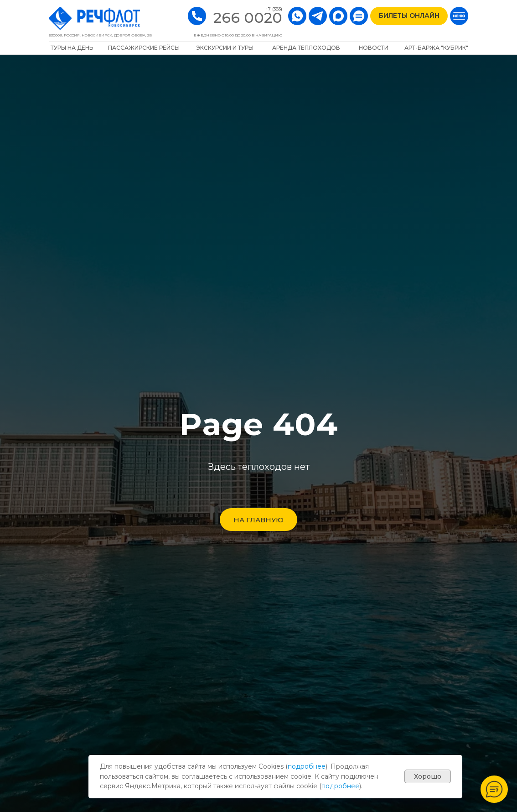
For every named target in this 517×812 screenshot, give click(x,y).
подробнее (307, 766)
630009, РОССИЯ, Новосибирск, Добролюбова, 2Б (100, 35)
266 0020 (248, 18)
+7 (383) (274, 9)
